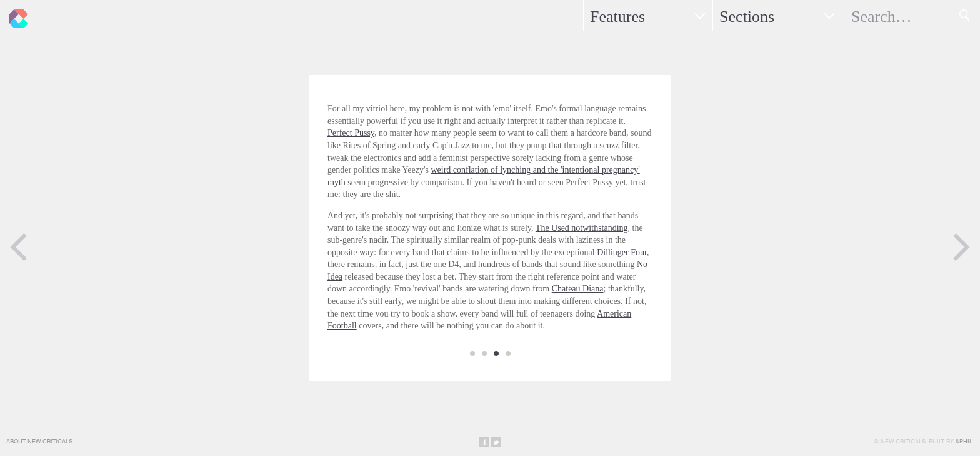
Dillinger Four (622, 252)
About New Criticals (39, 441)
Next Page (961, 247)
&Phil (964, 441)
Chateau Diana (578, 289)
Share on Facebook (484, 442)
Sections (747, 17)
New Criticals (16, 16)
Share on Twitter (496, 442)
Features (617, 17)
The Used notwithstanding (582, 228)
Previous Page (19, 247)
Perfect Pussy (351, 133)
